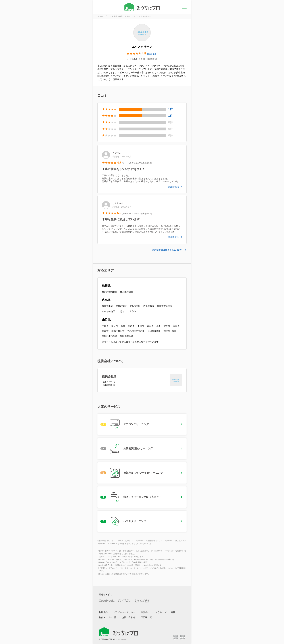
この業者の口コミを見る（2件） (168, 250)
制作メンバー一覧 (108, 617)
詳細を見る (174, 187)
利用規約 (103, 612)
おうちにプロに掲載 (165, 612)
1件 (171, 109)
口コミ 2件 (152, 54)
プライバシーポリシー (124, 612)
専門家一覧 (146, 617)
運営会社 (145, 612)
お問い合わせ (129, 617)
